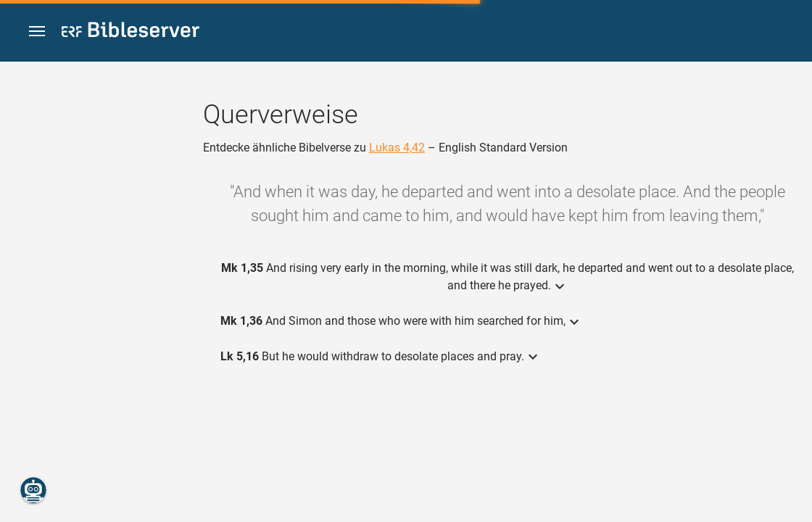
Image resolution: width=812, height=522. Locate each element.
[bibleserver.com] (130, 32)
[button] (37, 32)
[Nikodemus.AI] (33, 490)
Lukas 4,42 (397, 148)
